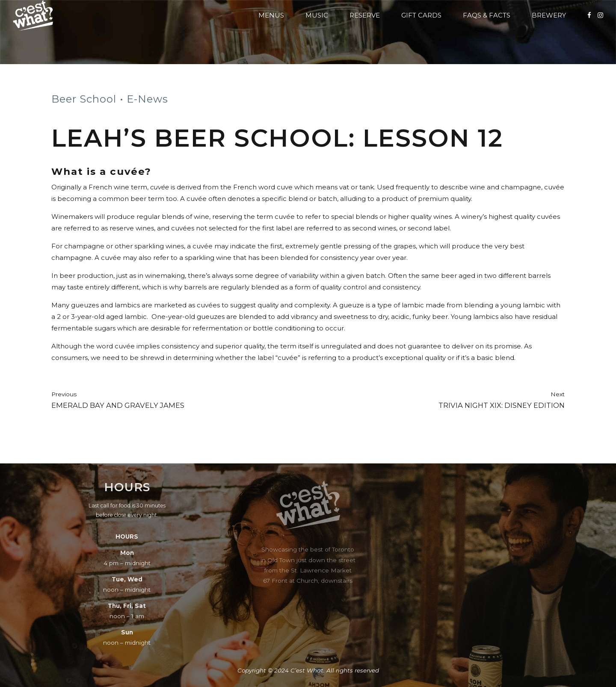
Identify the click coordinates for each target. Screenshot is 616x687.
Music (317, 15)
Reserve (365, 15)
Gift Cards (421, 15)
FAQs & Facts (487, 15)
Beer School (84, 99)
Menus (271, 15)
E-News (147, 99)
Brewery (549, 15)
